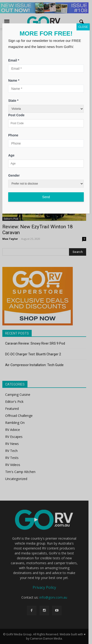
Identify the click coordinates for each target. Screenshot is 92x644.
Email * (14, 60)
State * (13, 101)
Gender (14, 175)
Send (46, 197)
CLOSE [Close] (83, 27)
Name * (14, 80)
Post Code (16, 115)
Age (11, 155)
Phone (13, 135)
